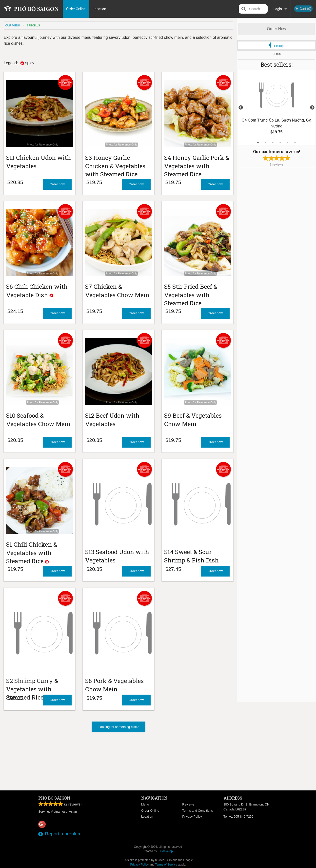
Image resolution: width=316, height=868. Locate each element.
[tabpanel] (276, 108)
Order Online (82, 9)
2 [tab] (265, 143)
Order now (57, 194)
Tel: (238, 816)
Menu (145, 804)
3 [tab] (273, 143)
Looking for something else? (119, 776)
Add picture (66, 83)
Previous (241, 108)
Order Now (276, 29)
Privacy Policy (192, 816)
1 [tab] (258, 143)
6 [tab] (295, 143)
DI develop (166, 851)
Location (106, 9)
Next (312, 108)
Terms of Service (166, 865)
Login (278, 9)
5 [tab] (288, 143)
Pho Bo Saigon (54, 798)
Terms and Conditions (197, 811)
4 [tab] (280, 143)
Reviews (188, 804)
